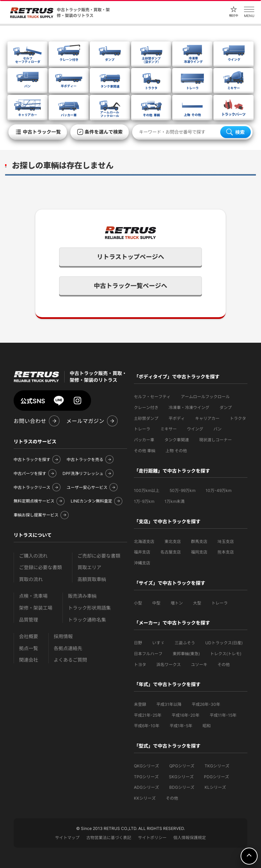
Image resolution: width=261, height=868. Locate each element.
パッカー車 (144, 440)
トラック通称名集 (87, 620)
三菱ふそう (185, 643)
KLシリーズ (215, 787)
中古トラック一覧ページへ (130, 286)
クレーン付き (146, 407)
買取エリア (89, 567)
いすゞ (158, 643)
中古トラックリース (32, 487)
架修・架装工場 (36, 608)
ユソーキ (199, 665)
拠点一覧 (29, 648)
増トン (177, 603)
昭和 (207, 726)
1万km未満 (175, 501)
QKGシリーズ (146, 766)
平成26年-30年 (206, 704)
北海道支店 (144, 541)
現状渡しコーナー (215, 440)
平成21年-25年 (148, 715)
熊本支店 (226, 552)
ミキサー (169, 429)
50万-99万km (182, 490)
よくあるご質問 (70, 660)
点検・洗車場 (33, 596)
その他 (224, 665)
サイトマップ (67, 838)
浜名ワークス (169, 665)
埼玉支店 (226, 541)
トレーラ (142, 429)
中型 (156, 603)
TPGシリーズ (146, 777)
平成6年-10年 (147, 726)
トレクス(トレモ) (226, 654)
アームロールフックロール (205, 397)
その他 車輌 (145, 451)
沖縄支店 (142, 563)
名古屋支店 (171, 552)
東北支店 (173, 541)
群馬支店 (199, 541)
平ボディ (177, 418)
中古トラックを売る (85, 459)
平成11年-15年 (223, 715)
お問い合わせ (30, 421)
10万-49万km (219, 490)
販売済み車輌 (82, 596)
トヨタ (140, 665)
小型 (138, 603)
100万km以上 (147, 490)
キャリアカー (207, 418)
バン (217, 429)
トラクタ (238, 418)
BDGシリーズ (182, 787)
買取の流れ (31, 579)
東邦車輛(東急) (186, 654)
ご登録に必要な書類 (40, 567)
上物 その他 (176, 451)
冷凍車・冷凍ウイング (189, 407)
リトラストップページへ (130, 257)
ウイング (195, 429)
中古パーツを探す (30, 473)
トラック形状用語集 (89, 608)
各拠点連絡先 (68, 648)
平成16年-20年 (186, 715)
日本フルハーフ (148, 654)
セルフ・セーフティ (152, 397)
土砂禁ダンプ (146, 418)
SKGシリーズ (181, 777)
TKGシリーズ (217, 766)
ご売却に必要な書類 (99, 556)
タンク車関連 (177, 440)
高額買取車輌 (92, 579)
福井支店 (142, 552)
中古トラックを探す (32, 459)
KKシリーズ (145, 798)
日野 (138, 643)
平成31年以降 (169, 704)
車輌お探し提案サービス (36, 515)
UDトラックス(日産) (224, 643)
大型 (197, 603)
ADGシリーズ (146, 787)
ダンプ (226, 407)
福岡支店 (199, 552)
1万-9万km (144, 501)
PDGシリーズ (216, 777)
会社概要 (29, 636)
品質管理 (29, 620)
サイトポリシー (152, 838)
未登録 (140, 704)
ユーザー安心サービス (87, 487)
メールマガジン (85, 421)
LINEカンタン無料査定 (91, 501)
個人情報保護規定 (190, 838)
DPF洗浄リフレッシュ (83, 473)
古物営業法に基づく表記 (109, 838)
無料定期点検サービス (34, 501)
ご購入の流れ (33, 556)
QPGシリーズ (182, 766)
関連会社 (29, 660)
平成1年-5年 (181, 726)
